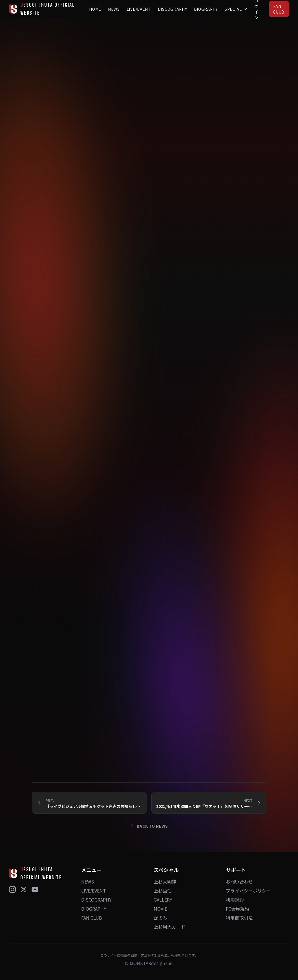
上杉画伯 (163, 891)
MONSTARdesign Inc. (152, 963)
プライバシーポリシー (248, 891)
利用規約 (235, 900)
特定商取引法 (239, 918)
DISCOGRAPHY (173, 9)
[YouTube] (35, 889)
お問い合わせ (239, 882)
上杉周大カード (169, 927)
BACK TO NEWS (149, 826)
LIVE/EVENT (139, 9)
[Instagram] (12, 889)
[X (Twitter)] (24, 889)
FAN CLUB (279, 9)
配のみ (160, 918)
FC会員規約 (238, 909)
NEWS (114, 9)
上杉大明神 (165, 882)
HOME (95, 9)
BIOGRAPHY (206, 9)
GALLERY (163, 900)
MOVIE (160, 909)
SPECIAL (236, 9)
